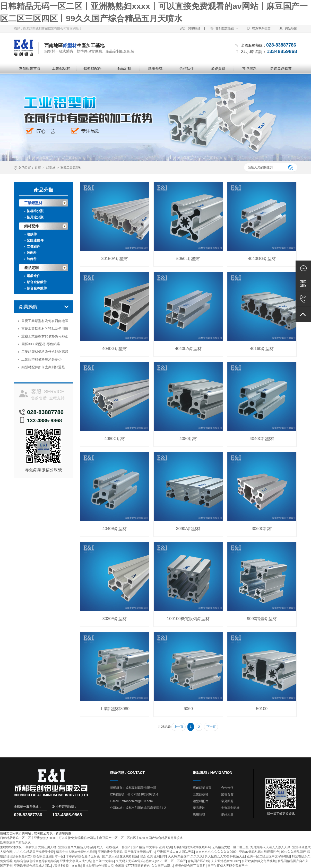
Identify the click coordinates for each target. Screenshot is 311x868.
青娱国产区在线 (198, 861)
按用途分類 (35, 217)
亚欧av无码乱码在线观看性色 (259, 852)
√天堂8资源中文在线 (67, 866)
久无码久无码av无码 (130, 861)
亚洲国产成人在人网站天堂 (176, 852)
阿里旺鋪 (190, 29)
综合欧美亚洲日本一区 (49, 856)
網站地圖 (288, 29)
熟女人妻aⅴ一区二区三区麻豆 (166, 861)
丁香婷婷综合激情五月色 (83, 856)
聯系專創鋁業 (258, 29)
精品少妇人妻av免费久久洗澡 (76, 852)
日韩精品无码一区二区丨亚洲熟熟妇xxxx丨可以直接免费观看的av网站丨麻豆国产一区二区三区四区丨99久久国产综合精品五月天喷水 (91, 838)
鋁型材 (51, 168)
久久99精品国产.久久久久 (185, 856)
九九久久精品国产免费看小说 (34, 852)
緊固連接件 (35, 240)
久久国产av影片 (162, 866)
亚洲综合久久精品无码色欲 (77, 847)
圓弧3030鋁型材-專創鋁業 (41, 344)
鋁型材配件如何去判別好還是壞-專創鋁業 (43, 368)
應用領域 (155, 68)
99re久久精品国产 (293, 852)
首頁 (38, 168)
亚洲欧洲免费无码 (110, 852)
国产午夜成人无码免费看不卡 (228, 866)
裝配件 (32, 253)
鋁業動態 (28, 307)
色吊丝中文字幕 (103, 861)
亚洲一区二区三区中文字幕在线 (269, 856)
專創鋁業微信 (222, 29)
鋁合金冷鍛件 (37, 288)
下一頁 (211, 727)
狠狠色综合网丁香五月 (190, 866)
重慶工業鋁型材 (71, 168)
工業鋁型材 (61, 68)
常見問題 (249, 68)
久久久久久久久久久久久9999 (217, 852)
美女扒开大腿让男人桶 (41, 847)
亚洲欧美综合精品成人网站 (32, 866)
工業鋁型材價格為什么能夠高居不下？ (45, 353)
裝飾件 (32, 259)
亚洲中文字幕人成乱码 (75, 861)
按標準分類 (35, 211)
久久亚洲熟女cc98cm (226, 861)
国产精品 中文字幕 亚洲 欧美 (152, 847)
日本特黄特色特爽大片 (98, 866)
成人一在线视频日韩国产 (114, 847)
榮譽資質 (218, 68)
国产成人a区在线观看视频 (120, 856)
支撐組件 (33, 247)
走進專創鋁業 (281, 68)
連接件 (32, 234)
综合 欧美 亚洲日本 (153, 856)
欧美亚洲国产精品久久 (15, 843)
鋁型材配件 (92, 68)
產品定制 (124, 68)
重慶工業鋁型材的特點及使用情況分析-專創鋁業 (45, 330)
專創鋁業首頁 (30, 68)
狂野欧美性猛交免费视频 (259, 861)
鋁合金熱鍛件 (37, 282)
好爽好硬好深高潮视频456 (192, 847)
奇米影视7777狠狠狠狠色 (132, 866)
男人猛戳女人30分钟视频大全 (225, 856)
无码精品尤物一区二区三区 (230, 847)
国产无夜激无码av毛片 (140, 852)
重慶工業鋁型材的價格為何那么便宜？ (45, 337)
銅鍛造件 (33, 276)
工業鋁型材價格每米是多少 (41, 359)
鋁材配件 (31, 226)
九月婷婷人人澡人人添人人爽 (270, 847)
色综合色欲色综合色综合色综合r (36, 861)
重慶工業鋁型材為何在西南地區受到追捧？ (45, 322)
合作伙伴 (187, 68)
